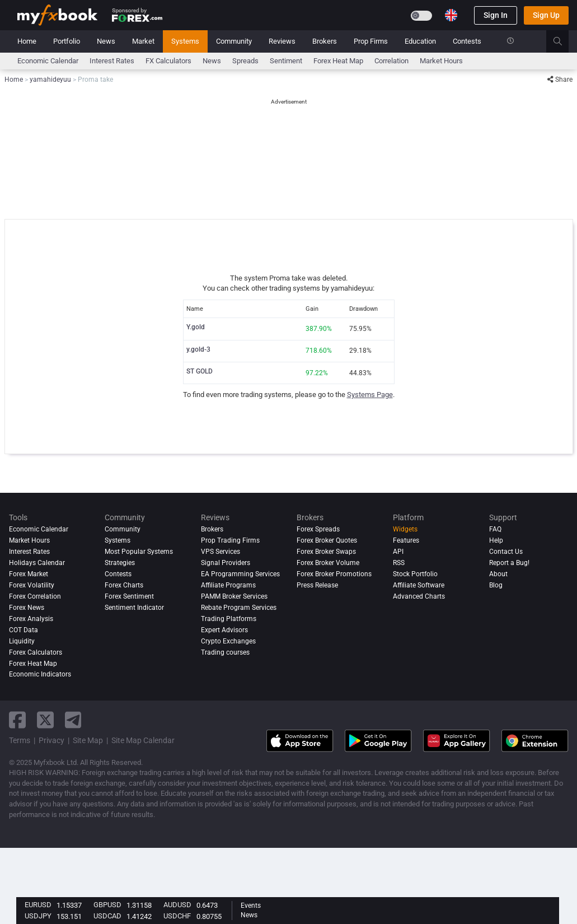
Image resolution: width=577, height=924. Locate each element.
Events (251, 906)
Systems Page (370, 395)
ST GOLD (200, 371)
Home (27, 41)
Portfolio (67, 41)
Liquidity (22, 641)
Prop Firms (371, 41)
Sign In (496, 15)
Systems (185, 41)
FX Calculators (168, 61)
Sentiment (286, 61)
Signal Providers (226, 563)
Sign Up (546, 15)
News (106, 41)
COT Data (24, 630)
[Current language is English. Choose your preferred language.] (451, 15)
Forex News (27, 608)
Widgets (405, 529)
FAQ (495, 529)
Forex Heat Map (338, 61)
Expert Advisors (224, 630)
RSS (399, 563)
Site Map (88, 740)
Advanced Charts (419, 596)
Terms (20, 740)
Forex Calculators (36, 652)
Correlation (391, 61)
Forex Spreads (318, 529)
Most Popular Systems (139, 552)
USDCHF (177, 916)
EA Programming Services (240, 574)
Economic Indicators (40, 675)
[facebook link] (17, 720)
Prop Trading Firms (230, 540)
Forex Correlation (35, 596)
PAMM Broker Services (234, 596)
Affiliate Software (419, 585)
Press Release (317, 585)
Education (420, 41)
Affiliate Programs (228, 585)
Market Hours (441, 61)
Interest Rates (112, 61)
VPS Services (221, 552)
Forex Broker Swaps (326, 552)
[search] (564, 41)
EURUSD (38, 905)
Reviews (282, 41)
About (498, 574)
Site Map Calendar (143, 740)
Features (406, 540)
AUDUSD (177, 905)
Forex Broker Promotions (334, 574)
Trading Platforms (229, 619)
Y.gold (196, 327)
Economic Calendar (48, 61)
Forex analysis (31, 619)
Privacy (51, 740)
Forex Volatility (32, 585)
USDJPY (38, 916)
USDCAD (107, 916)
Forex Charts (124, 585)
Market (143, 41)
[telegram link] (73, 720)
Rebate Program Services (239, 608)
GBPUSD (107, 905)
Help (496, 540)
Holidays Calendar (37, 563)
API (398, 552)
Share (560, 80)
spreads (245, 61)
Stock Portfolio (415, 574)
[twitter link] (45, 720)
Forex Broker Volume (328, 563)
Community (234, 41)
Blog (496, 585)
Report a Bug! (509, 563)
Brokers (325, 41)
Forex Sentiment (129, 596)
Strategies (120, 563)
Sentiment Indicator (134, 608)
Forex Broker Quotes (327, 540)
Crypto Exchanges (228, 641)
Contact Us (506, 552)
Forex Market (29, 574)
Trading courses (225, 652)
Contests (467, 41)
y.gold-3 (198, 349)
